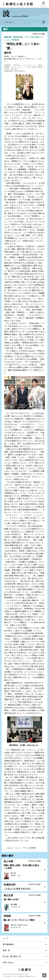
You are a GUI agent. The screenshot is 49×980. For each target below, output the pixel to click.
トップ (5, 938)
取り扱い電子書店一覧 (12, 956)
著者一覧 (6, 950)
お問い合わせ (8, 962)
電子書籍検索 (8, 944)
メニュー (25, 22)
